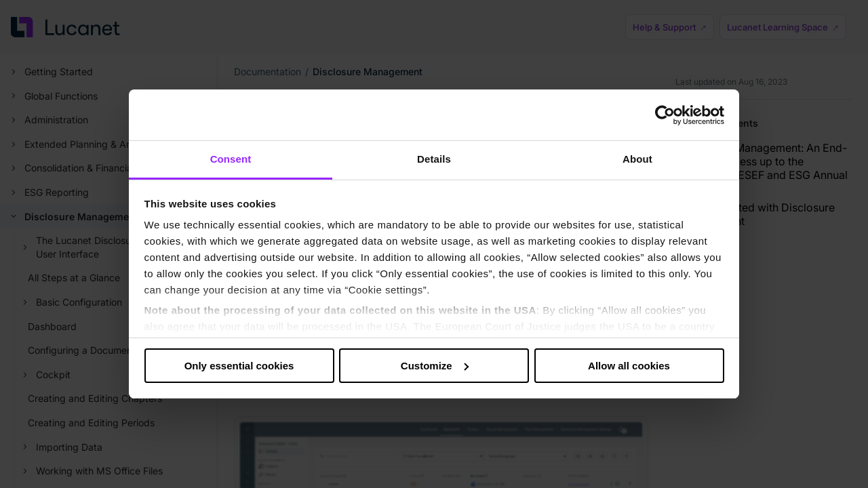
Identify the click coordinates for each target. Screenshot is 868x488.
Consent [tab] (231, 159)
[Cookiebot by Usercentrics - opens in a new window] (665, 115)
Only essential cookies (239, 366)
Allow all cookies (629, 366)
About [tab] (637, 159)
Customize (435, 366)
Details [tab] (434, 159)
